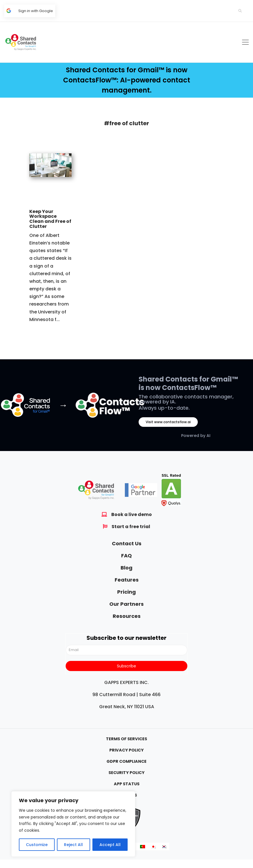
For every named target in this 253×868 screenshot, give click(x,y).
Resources (127, 616)
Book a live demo (132, 514)
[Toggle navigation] (245, 42)
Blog (126, 568)
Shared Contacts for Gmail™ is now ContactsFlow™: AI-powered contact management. (127, 80)
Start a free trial (131, 527)
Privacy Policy (126, 750)
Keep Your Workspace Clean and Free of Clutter (50, 219)
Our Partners (126, 604)
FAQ (126, 556)
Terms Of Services (126, 739)
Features (127, 580)
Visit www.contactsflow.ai (168, 422)
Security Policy (126, 773)
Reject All (73, 845)
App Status (127, 784)
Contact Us (127, 543)
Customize (37, 845)
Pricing (126, 592)
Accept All (110, 845)
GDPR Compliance (126, 761)
